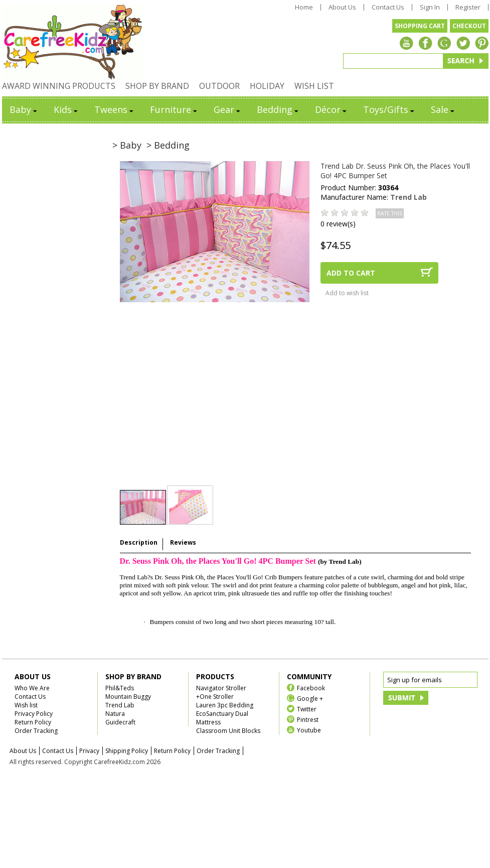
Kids (66, 109)
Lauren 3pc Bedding (225, 705)
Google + (310, 698)
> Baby (127, 145)
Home (304, 7)
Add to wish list (347, 293)
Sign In (430, 7)
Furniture (174, 109)
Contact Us (388, 7)
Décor (332, 109)
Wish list (26, 705)
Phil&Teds (120, 688)
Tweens (115, 109)
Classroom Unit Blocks (228, 731)
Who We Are (32, 688)
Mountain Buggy (128, 697)
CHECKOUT (469, 26)
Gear (228, 109)
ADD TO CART (351, 273)
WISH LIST (314, 86)
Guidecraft (120, 722)
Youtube (309, 730)
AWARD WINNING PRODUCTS (59, 86)
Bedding (278, 109)
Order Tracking (36, 731)
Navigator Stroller (221, 688)
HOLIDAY (267, 86)
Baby (24, 109)
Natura (115, 714)
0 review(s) (338, 224)
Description (139, 542)
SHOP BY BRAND (157, 86)
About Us (342, 7)
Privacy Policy (34, 714)
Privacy (89, 751)
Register (468, 7)
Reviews (183, 542)
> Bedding (168, 145)
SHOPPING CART (420, 26)
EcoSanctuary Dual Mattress (222, 718)
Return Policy (33, 722)
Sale (443, 109)
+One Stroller (215, 697)
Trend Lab (409, 197)
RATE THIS (390, 213)
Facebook (311, 688)
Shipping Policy (127, 751)
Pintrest (308, 719)
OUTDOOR (219, 86)
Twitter (307, 709)
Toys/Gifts (389, 109)
